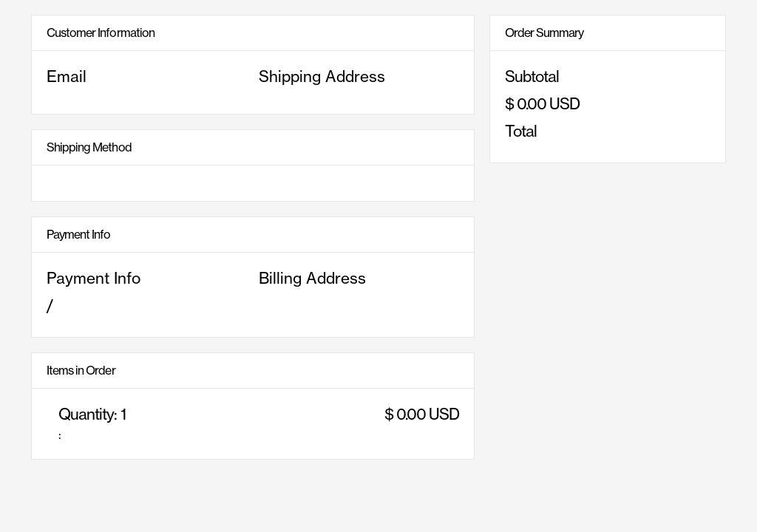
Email (67, 76)
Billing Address (312, 278)
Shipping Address (322, 76)
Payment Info (94, 278)
